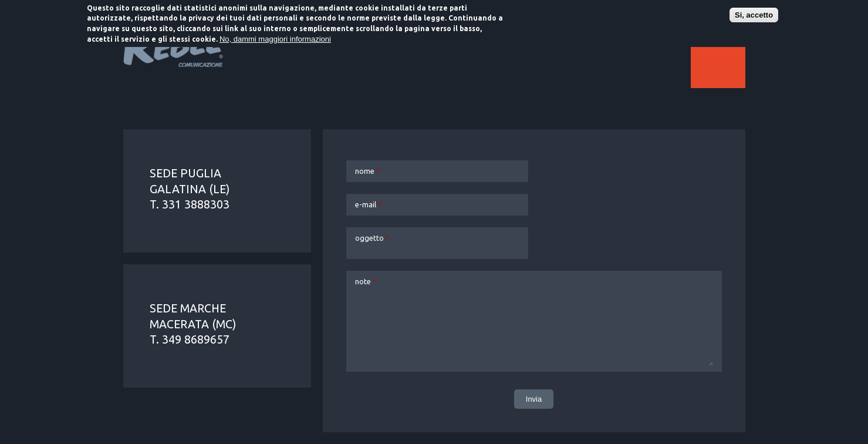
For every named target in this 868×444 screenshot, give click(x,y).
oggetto (372, 238)
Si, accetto (754, 14)
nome (368, 171)
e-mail (369, 204)
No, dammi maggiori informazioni (275, 38)
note (366, 281)
